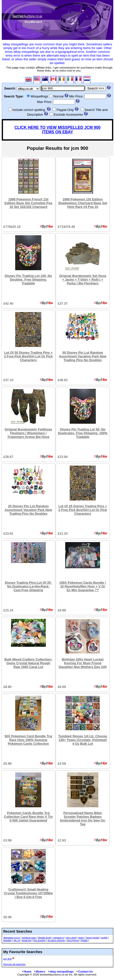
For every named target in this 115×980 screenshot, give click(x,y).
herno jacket (93, 938)
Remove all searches (14, 964)
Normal (58, 96)
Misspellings (39, 96)
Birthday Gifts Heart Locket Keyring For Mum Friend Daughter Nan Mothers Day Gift (83, 663)
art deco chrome (56, 940)
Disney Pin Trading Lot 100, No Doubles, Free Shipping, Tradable (28, 280)
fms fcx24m (39, 940)
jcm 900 (7, 959)
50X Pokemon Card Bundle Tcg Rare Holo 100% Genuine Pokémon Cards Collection (28, 740)
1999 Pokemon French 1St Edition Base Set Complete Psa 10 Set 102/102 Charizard (28, 203)
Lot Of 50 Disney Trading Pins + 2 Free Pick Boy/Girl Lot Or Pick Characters (28, 356)
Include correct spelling (29, 110)
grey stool (71, 938)
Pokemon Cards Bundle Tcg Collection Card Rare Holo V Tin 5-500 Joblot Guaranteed (28, 817)
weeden (7, 940)
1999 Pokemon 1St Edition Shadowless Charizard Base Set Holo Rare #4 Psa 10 (83, 203)
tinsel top (27, 940)
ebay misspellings (61, 972)
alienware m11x (12, 938)
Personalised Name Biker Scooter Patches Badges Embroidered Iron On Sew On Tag (83, 818)
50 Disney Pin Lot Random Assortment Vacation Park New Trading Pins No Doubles (83, 356)
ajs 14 (17, 940)
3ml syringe (73, 940)
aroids (104, 938)
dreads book (44, 938)
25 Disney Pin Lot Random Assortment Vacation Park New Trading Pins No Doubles (28, 510)
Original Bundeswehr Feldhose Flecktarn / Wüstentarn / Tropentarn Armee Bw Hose (28, 433)
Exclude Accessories (68, 115)
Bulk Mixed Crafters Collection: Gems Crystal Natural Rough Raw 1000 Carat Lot (28, 663)
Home (26, 972)
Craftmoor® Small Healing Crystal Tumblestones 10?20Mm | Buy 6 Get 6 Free (28, 893)
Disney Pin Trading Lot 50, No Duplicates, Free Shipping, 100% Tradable (83, 433)
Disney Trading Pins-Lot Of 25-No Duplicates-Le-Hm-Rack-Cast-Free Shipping (29, 586)
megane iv (58, 938)
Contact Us (84, 972)
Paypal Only (65, 110)
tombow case (29, 938)
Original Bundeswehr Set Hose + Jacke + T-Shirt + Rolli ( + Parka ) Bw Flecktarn (83, 280)
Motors (39, 972)
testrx (81, 938)
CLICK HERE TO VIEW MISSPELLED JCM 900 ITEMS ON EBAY (57, 130)
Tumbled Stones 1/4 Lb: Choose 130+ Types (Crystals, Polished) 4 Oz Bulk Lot (83, 740)
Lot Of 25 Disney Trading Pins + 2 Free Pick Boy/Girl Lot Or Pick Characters (83, 510)
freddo (84, 940)
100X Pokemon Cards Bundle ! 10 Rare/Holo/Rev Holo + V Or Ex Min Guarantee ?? (83, 586)
